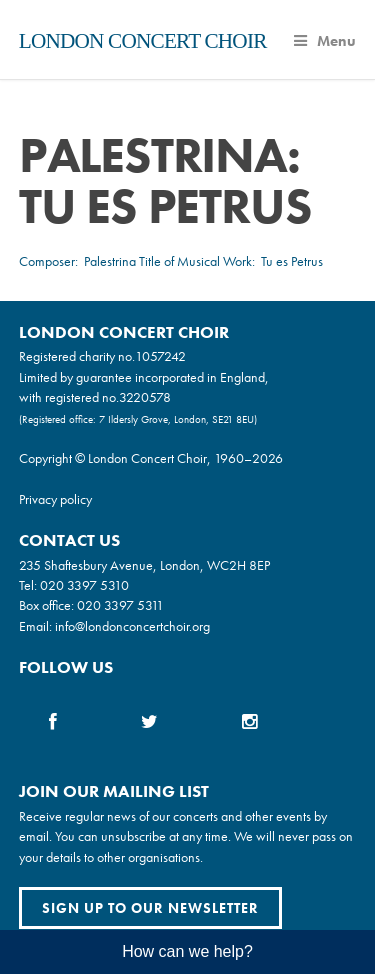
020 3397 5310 (84, 585)
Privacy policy (55, 499)
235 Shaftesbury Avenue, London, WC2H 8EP (144, 565)
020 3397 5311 (120, 605)
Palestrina (110, 261)
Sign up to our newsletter (150, 908)
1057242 (160, 356)
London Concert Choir (143, 41)
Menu (325, 41)
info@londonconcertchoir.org (132, 626)
